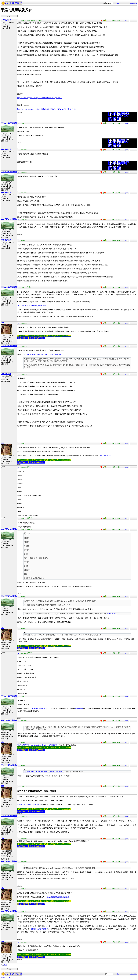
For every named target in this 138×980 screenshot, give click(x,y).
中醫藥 (18, 3)
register (135, 3)
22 (19, 765)
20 (19, 721)
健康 (11, 3)
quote (126, 21)
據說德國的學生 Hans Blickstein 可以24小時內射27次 (37, 745)
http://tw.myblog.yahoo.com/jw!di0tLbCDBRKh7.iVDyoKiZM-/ (40, 98)
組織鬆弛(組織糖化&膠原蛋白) (29, 805)
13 (19, 467)
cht (7, 3)
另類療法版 (79, 709)
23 (19, 786)
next (5, 965)
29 (19, 911)
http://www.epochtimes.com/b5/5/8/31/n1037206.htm (42, 354)
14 (19, 518)
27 (19, 861)
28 (19, 888)
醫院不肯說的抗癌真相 (40, 929)
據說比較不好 (105, 456)
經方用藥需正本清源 (39, 709)
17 (19, 628)
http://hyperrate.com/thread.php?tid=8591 (32, 306)
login (131, 3)
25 (19, 838)
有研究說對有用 (58, 897)
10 (19, 346)
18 (19, 653)
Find (118, 3)
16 (19, 596)
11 (18, 374)
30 (19, 942)
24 (19, 816)
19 (19, 696)
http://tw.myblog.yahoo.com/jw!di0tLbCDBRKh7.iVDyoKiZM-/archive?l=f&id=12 (47, 109)
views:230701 (6, 977)
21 (19, 742)
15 (19, 529)
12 (19, 443)
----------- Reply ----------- (9, 16)
